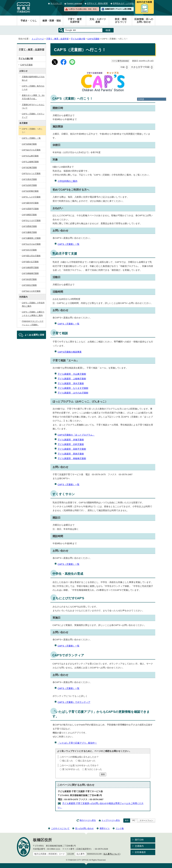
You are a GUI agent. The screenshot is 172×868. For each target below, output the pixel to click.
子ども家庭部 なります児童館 (73, 388)
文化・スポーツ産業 (98, 21)
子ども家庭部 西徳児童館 (71, 454)
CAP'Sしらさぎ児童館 (31, 197)
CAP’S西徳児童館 (29, 226)
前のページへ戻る (88, 820)
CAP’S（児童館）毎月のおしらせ (33, 88)
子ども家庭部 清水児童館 (71, 383)
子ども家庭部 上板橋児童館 (72, 379)
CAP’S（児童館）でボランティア (74, 702)
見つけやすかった (71, 769)
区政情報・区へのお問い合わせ (144, 21)
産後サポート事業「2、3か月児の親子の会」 (33, 97)
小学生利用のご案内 (68, 181)
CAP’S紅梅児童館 (29, 167)
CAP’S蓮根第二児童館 (31, 238)
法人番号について (112, 854)
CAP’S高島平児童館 (30, 209)
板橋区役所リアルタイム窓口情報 (118, 9)
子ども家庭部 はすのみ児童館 (73, 393)
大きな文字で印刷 (140, 67)
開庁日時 (139, 840)
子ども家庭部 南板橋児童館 (72, 458)
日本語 (141, 99)
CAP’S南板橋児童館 (30, 273)
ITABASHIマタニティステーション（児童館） (33, 323)
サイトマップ (56, 3)
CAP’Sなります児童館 (31, 220)
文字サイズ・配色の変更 (97, 3)
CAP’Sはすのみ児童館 (31, 244)
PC (134, 820)
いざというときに (83, 9)
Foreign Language (74, 3)
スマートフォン (146, 820)
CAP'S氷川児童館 (29, 250)
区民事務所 (140, 852)
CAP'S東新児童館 (29, 215)
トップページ (38, 39)
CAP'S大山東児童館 (30, 156)
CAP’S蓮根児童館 (29, 232)
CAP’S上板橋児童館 (30, 162)
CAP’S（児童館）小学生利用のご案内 (33, 304)
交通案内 (139, 846)
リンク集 (120, 828)
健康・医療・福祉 (52, 21)
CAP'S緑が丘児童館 (30, 262)
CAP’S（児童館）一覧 (69, 244)
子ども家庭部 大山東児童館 (72, 374)
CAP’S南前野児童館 (30, 268)
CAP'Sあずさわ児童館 (31, 150)
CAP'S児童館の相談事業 (70, 352)
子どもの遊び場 (78, 39)
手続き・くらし (29, 21)
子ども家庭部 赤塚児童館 (71, 440)
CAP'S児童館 (93, 39)
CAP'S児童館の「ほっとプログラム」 (76, 435)
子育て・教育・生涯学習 (57, 39)
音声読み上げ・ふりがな (123, 3)
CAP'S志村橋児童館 (30, 191)
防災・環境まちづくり (121, 21)
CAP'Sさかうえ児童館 (31, 173)
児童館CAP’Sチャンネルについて (33, 106)
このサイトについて (60, 828)
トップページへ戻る (111, 820)
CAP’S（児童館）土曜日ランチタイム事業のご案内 (33, 314)
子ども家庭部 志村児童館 (71, 444)
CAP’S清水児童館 (29, 179)
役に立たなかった (87, 761)
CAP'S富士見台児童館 (31, 256)
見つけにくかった (93, 769)
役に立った (68, 761)
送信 (103, 774)
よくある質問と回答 (34, 335)
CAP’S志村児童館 (29, 185)
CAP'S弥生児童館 (29, 285)
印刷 (123, 67)
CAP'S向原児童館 (29, 279)
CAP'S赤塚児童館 (29, 144)
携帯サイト (105, 828)
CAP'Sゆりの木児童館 (31, 291)
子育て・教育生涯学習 (75, 21)
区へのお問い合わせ (84, 828)
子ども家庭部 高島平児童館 (72, 449)
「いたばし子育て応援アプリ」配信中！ (77, 743)
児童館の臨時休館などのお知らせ (33, 78)
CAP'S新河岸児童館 (30, 203)
